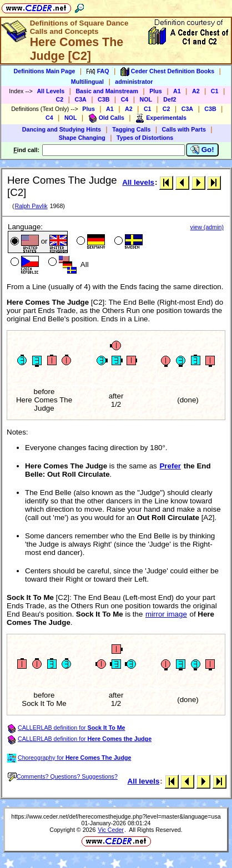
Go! (202, 150)
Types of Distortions (145, 138)
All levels (138, 182)
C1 (215, 91)
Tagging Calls (131, 129)
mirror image (166, 614)
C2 (60, 99)
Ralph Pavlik (31, 206)
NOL (146, 99)
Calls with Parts (184, 129)
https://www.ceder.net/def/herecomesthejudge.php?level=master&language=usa (116, 816)
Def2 (170, 99)
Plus (156, 91)
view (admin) (207, 227)
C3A (80, 99)
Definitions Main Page (45, 71)
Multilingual (87, 82)
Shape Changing (82, 138)
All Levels (51, 91)
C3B (104, 99)
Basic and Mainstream (107, 91)
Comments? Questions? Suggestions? (63, 776)
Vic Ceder (111, 830)
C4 (125, 99)
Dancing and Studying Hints (62, 129)
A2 (196, 91)
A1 (177, 91)
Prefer (170, 466)
